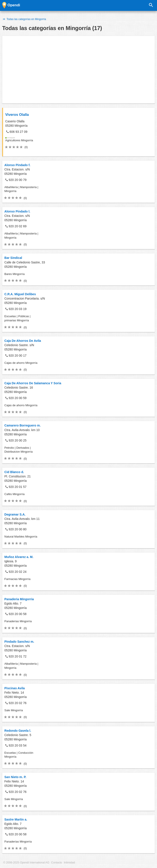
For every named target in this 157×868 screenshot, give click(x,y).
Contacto (57, 863)
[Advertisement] (78, 70)
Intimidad (69, 863)
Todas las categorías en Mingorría (24, 19)
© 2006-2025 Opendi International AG (26, 863)
